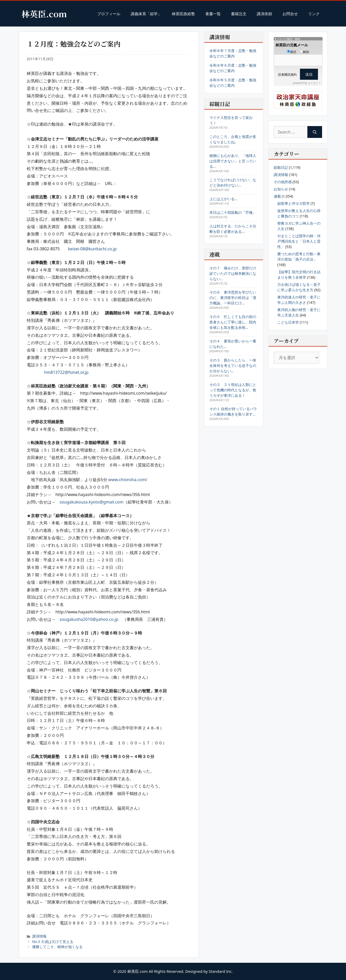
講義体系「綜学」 (146, 14)
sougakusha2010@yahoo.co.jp (89, 619)
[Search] (315, 132)
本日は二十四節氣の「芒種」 (233, 212)
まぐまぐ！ (314, 83)
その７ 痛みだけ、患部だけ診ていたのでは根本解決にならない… (233, 273)
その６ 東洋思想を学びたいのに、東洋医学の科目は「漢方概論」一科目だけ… (233, 298)
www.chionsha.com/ (128, 480)
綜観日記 (281, 167)
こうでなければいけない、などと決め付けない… (233, 182)
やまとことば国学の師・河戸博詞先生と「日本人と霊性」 (299, 241)
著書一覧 (213, 14)
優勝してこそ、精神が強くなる (57, 947)
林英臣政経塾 (183, 14)
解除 (304, 52)
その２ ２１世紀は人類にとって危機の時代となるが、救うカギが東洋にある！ (233, 390)
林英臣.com (44, 14)
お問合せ (290, 14)
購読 (292, 52)
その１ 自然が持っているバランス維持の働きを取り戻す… (233, 411)
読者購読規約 (287, 74)
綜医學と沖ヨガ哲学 (294, 203)
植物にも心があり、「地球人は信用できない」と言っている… (233, 161)
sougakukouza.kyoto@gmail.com (92, 502)
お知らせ (281, 189)
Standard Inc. (221, 971)
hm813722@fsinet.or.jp (66, 372)
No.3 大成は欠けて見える (53, 942)
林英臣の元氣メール (292, 45)
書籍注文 (239, 14)
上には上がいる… (223, 199)
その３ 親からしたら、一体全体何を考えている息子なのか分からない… (233, 365)
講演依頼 (264, 14)
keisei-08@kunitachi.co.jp (92, 249)
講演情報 (39, 936)
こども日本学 (288, 322)
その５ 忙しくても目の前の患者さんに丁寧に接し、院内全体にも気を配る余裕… (233, 322)
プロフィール (109, 14)
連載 (277, 196)
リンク (314, 14)
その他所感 (283, 182)
